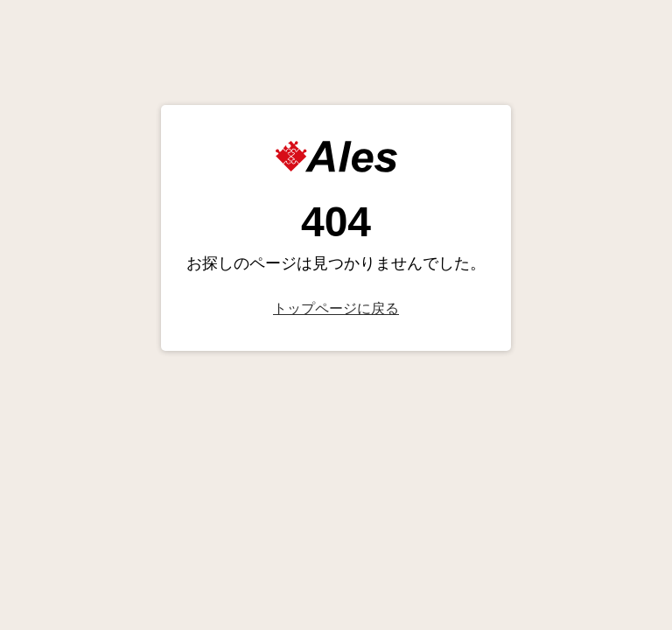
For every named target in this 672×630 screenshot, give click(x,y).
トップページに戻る (336, 308)
